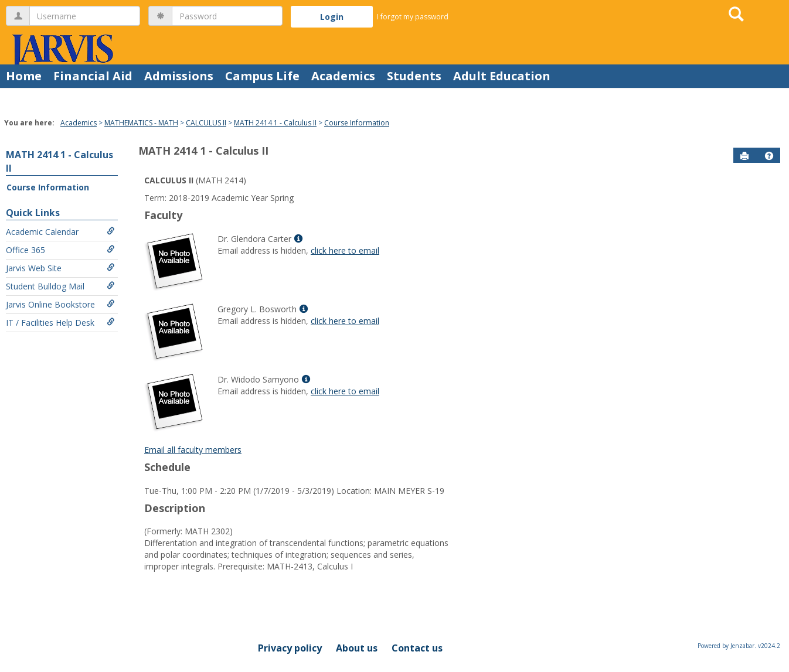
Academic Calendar (60, 232)
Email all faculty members (193, 450)
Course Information (357, 123)
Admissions (179, 76)
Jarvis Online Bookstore (60, 304)
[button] (769, 156)
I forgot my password (413, 17)
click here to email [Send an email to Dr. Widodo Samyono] (345, 391)
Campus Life (262, 76)
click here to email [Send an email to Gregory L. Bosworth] (345, 321)
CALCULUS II (206, 123)
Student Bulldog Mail (60, 286)
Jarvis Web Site (60, 268)
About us (357, 648)
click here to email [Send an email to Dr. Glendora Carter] (345, 250)
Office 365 (60, 250)
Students (414, 76)
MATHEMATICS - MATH (141, 123)
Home (24, 76)
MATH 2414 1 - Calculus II (275, 123)
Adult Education (502, 76)
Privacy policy (290, 648)
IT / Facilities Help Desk (60, 323)
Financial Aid (93, 76)
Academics (343, 76)
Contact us (417, 648)
